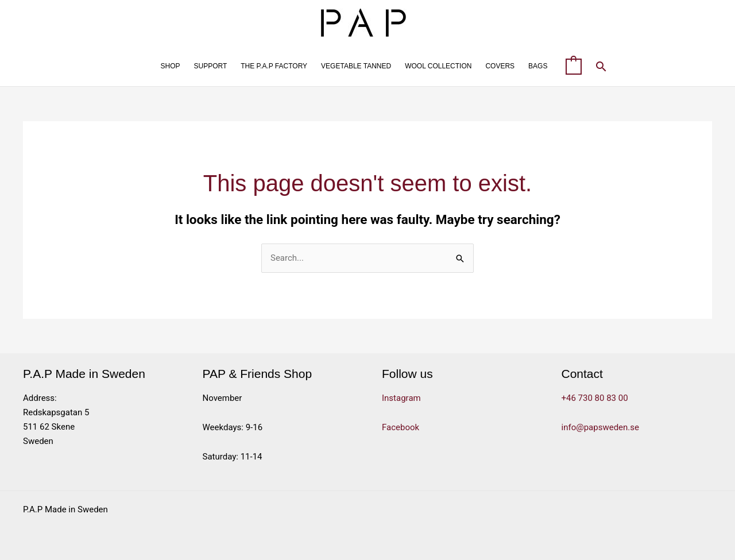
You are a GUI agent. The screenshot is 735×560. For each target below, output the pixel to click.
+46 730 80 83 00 (595, 398)
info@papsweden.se (601, 427)
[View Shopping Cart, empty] (573, 66)
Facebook (401, 427)
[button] (601, 66)
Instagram (401, 398)
